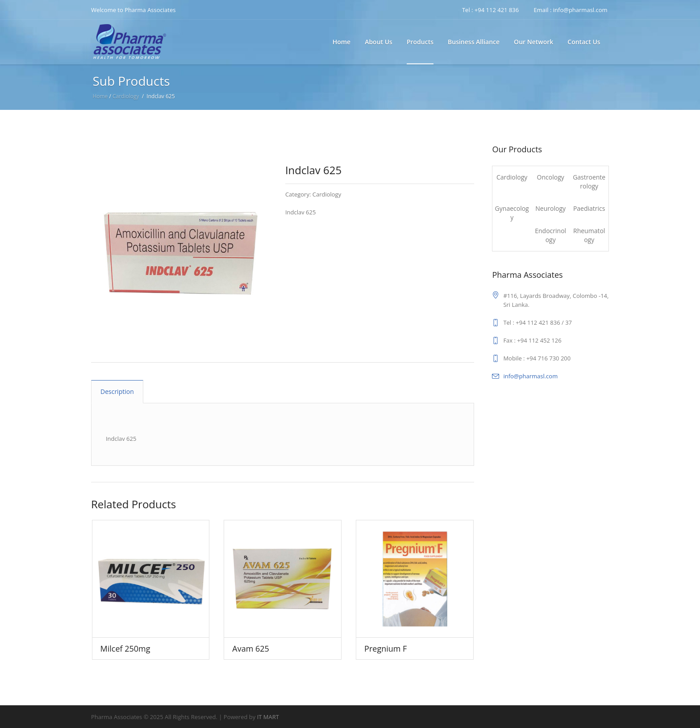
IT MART (268, 717)
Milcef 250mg (125, 649)
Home (100, 96)
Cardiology (126, 96)
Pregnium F (385, 649)
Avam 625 (251, 649)
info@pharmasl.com (530, 376)
